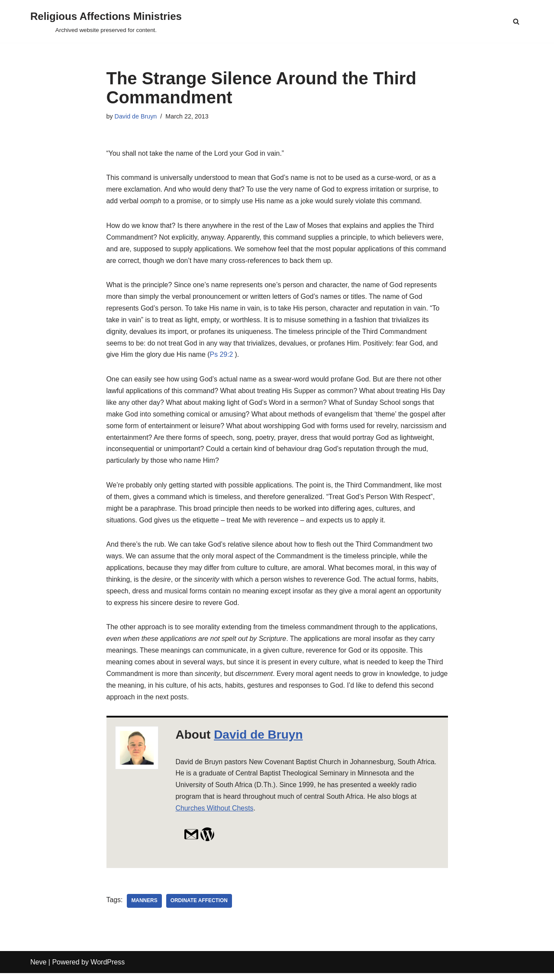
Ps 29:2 (222, 357)
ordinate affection (199, 908)
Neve (38, 969)
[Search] (516, 21)
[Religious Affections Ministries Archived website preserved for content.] (106, 21)
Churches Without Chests (215, 815)
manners (145, 908)
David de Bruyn (136, 116)
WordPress (108, 969)
